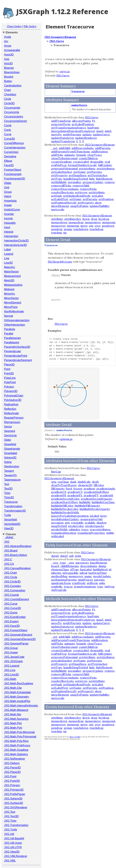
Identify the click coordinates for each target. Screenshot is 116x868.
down (86, 219)
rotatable (77, 523)
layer (103, 516)
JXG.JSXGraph (13, 661)
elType (74, 569)
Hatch (8, 196)
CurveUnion (11, 152)
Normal (9, 316)
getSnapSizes (78, 175)
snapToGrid (59, 526)
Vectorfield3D (12, 524)
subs (102, 583)
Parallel (9, 334)
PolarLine (10, 378)
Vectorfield (10, 520)
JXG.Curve (11, 604)
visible (110, 533)
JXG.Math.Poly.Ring (16, 741)
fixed (69, 489)
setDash (56, 196)
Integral (9, 232)
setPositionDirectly (64, 203)
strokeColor (76, 526)
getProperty (59, 175)
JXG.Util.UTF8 (13, 847)
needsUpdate (102, 576)
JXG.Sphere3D (13, 799)
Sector (8, 427)
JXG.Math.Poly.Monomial (19, 732)
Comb (8, 125)
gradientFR (59, 495)
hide (92, 179)
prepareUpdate (93, 182)
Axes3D (9, 55)
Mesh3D (9, 280)
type (100, 586)
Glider (8, 183)
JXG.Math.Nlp (13, 714)
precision (57, 523)
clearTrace (95, 155)
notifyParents (72, 134)
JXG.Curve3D (13, 608)
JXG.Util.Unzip (13, 843)
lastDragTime (98, 573)
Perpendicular (13, 351)
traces (68, 586)
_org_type (59, 563)
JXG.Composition (15, 590)
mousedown (59, 222)
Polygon (9, 387)
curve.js (64, 71)
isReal (83, 573)
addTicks (57, 155)
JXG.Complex (13, 586)
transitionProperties (91, 533)
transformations (85, 586)
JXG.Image (11, 652)
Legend (9, 254)
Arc (6, 41)
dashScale (84, 482)
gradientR (106, 495)
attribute (57, 219)
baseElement (99, 563)
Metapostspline (13, 285)
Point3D (9, 373)
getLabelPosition (83, 124)
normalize (75, 182)
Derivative (10, 156)
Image (8, 205)
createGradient (61, 162)
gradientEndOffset (96, 492)
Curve (8, 134)
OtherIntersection (15, 325)
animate (70, 155)
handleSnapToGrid (76, 179)
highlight (85, 502)
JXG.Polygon (12, 785)
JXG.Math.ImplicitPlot (17, 701)
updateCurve (101, 134)
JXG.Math (10, 679)
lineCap (56, 471)
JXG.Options (12, 763)
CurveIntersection (15, 148)
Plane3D (9, 365)
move (84, 226)
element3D (85, 485)
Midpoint (9, 289)
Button (8, 81)
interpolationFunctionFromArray (73, 131)
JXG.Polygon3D (14, 790)
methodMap (59, 576)
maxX (100, 131)
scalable (90, 523)
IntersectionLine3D (15, 245)
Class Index (14, 26)
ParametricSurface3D (17, 347)
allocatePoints (81, 121)
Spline (8, 462)
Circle (8, 99)
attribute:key (73, 219)
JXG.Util (9, 834)
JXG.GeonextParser (16, 644)
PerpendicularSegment (18, 360)
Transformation (13, 506)
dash (73, 482)
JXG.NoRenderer (15, 759)
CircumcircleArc (14, 117)
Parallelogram (13, 338)
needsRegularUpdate (65, 519)
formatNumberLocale (82, 165)
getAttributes (106, 168)
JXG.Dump (11, 613)
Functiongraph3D (15, 179)
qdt (71, 556)
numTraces (85, 580)
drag (94, 219)
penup (68, 229)
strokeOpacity (94, 526)
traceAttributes (100, 529)
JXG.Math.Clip (13, 688)
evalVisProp (59, 165)
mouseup (73, 226)
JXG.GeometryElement (18, 635)
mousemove (93, 222)
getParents (94, 172)
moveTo (56, 134)
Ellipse (8, 161)
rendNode (79, 583)
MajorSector (11, 272)
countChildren (88, 158)
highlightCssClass (103, 502)
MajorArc (10, 267)
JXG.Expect (11, 621)
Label (7, 249)
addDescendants (83, 148)
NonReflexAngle (14, 311)
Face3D (9, 165)
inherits (56, 573)
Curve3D (9, 139)
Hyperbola (10, 201)
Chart (7, 90)
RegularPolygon (14, 418)
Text (7, 484)
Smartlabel (11, 453)
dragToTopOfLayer (64, 485)
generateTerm (61, 124)
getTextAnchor (97, 175)
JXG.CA (9, 564)
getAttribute (87, 168)
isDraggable (70, 573)
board (55, 566)
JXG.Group (11, 648)
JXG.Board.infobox (16, 555)
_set (54, 148)
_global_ (9, 537)
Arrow (8, 46)
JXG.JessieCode (14, 657)
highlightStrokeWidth (65, 512)
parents (99, 580)
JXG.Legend (12, 666)
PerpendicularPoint (16, 356)
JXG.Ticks (10, 821)
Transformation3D (15, 511)
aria (54, 482)
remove (110, 182)
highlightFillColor (62, 506)
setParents (90, 199)
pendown (108, 226)
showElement (60, 206)
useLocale (58, 209)
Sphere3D (10, 458)
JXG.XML (10, 861)
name (88, 576)
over (98, 226)
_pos (71, 563)
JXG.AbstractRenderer (18, 546)
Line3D (8, 263)
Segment (10, 431)
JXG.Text (10, 812)
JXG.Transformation (16, 825)
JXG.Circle (11, 577)
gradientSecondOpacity (96, 499)
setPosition (106, 199)
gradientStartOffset (64, 502)
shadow (101, 523)
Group (8, 192)
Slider (8, 440)
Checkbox (10, 94)
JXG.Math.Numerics (16, 719)
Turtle (8, 515)
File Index (30, 26)
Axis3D (8, 63)
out (91, 226)
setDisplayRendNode (77, 196)
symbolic (57, 586)
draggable (97, 162)
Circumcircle (12, 112)
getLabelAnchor (62, 172)
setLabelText (60, 199)
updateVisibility (99, 206)
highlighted (100, 569)
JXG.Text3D (11, 816)
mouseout (109, 222)
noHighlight (59, 182)
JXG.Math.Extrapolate (17, 692)
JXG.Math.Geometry (17, 697)
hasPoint (93, 128)
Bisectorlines (12, 72)
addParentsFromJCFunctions (71, 151)
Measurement (12, 276)
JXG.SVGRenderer (16, 807)
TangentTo (10, 475)
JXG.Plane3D (12, 772)
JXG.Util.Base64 (14, 838)
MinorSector (11, 298)
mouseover (58, 226)
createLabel (81, 162)
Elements (12, 32)
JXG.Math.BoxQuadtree (19, 683)
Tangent (9, 471)
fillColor (99, 485)
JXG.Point (10, 776)
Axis (7, 59)
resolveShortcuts (62, 192)
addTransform (61, 121)
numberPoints (79, 105)
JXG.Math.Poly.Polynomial (20, 737)
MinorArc (10, 294)
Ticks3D (9, 497)
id (110, 569)
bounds (81, 155)
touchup (57, 232)
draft (95, 482)
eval (107, 162)
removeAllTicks (61, 185)
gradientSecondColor (65, 499)
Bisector (9, 68)
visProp (109, 586)
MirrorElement (13, 303)
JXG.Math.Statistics (16, 754)
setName (75, 199)
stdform (92, 583)
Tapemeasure (12, 480)
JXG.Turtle (11, 830)
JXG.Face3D (12, 626)
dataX (55, 556)
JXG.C (8, 559)
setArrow (81, 192)
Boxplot (9, 77)
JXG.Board (11, 551)
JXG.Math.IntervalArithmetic (21, 706)
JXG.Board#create (60, 262)
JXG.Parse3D (12, 768)
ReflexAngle (11, 413)
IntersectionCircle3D (16, 241)
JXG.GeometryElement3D (20, 639)
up (65, 232)
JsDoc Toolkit (75, 737)
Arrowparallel (12, 50)
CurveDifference (14, 143)
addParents (103, 148)
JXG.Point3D (12, 781)
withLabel (57, 536)
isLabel (94, 516)
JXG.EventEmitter (15, 617)
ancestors (82, 563)
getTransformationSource (69, 128)
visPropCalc (59, 590)
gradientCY (75, 492)
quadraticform (61, 583)
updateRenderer (86, 138)
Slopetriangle (12, 449)
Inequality (10, 223)
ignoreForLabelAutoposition (70, 516)
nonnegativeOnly (91, 519)
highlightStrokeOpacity (95, 509)
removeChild (81, 185)
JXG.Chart (10, 573)
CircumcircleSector (16, 121)
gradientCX (59, 492)
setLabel (97, 196)
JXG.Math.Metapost (16, 710)
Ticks (7, 493)
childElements (70, 566)
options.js (66, 439)
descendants (89, 566)
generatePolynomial (64, 168)
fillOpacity (58, 489)
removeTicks (88, 189)
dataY (64, 556)
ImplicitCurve (12, 210)
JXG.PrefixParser (15, 794)
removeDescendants (65, 189)
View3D (9, 528)
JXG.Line (10, 670)
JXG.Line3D (11, 675)
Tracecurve (11, 502)
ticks (78, 556)
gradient (89, 489)
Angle (8, 37)
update (87, 134)
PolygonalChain (14, 396)
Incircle (8, 218)
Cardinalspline (13, 86)
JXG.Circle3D (12, 582)
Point (7, 369)
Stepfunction (12, 466)
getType (57, 179)
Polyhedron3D (13, 400)
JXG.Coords (12, 595)
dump (102, 566)
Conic (8, 130)
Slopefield (10, 444)
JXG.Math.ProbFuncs (17, 745)
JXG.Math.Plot (13, 723)
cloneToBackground (64, 158)
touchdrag (96, 229)
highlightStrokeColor (65, 509)
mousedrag (76, 222)
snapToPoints (79, 206)
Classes (11, 534)
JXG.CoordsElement (17, 599)
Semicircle (10, 435)
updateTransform (63, 141)
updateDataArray (63, 138)
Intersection (11, 236)
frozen (78, 489)
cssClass (63, 482)
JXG (7, 542)
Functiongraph (13, 174)
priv (67, 523)
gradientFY (91, 495)
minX (108, 131)
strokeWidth (59, 529)
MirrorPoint (11, 307)
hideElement (104, 179)
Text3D (8, 489)
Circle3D (9, 103)
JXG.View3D (12, 852)
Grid (7, 187)
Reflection (10, 409)
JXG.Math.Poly (13, 728)
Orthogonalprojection (17, 320)
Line (7, 258)
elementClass (60, 569)
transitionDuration (64, 533)
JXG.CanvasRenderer (17, 568)
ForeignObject (13, 170)
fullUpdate (105, 165)
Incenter (9, 214)
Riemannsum (12, 422)
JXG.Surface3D (14, 803)
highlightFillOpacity (87, 506)
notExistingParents (64, 580)
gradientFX (75, 495)
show (98, 203)
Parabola (10, 329)
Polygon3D (11, 391)
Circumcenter (12, 108)
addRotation (99, 151)
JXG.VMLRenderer (16, 856)
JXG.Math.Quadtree (16, 750)
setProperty (86, 203)
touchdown (81, 229)
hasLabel (86, 569)
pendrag (57, 229)
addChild (64, 148)
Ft (94, 121)
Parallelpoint (12, 342)
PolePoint (10, 382)
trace (85, 529)
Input (7, 227)
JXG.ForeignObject (16, 630)
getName (79, 172)
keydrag (104, 219)
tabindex (74, 529)
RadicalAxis (11, 404)
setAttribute (97, 192)
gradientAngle (106, 489)
